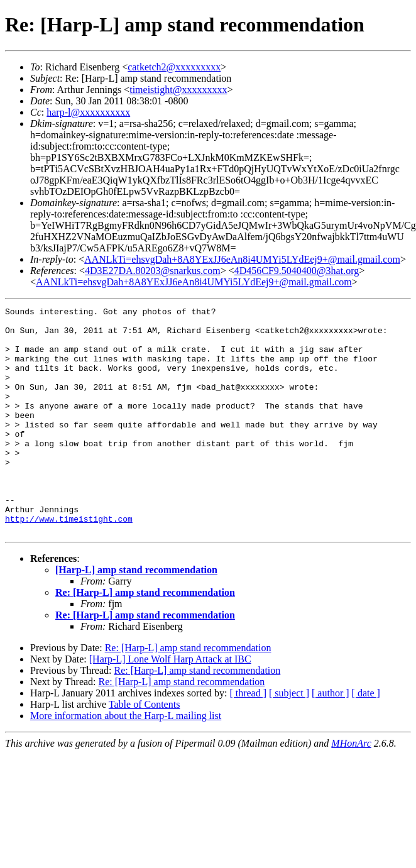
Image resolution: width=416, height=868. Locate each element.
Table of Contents (145, 750)
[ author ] (331, 738)
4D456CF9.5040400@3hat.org (297, 271)
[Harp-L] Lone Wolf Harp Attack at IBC (170, 704)
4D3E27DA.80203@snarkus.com (153, 271)
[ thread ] (248, 738)
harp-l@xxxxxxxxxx (88, 112)
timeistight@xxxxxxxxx (178, 90)
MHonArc (351, 788)
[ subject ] (289, 738)
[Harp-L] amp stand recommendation (136, 615)
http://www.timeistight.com (69, 562)
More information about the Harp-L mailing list (126, 761)
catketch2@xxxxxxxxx (174, 67)
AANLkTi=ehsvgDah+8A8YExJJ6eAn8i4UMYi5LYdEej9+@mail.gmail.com (242, 259)
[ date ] (366, 738)
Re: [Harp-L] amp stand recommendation (145, 638)
